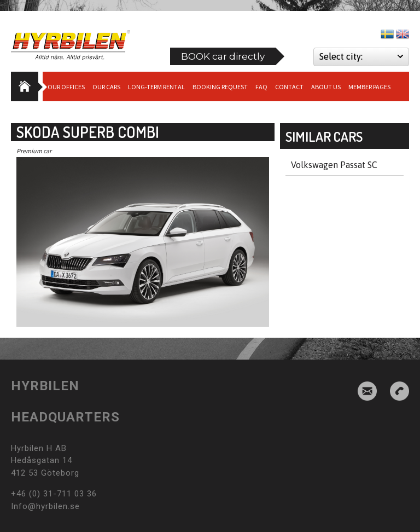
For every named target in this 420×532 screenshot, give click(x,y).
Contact (289, 87)
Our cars (106, 87)
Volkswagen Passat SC (334, 165)
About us (326, 87)
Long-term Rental (156, 87)
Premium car (34, 151)
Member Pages (369, 87)
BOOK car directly (223, 56)
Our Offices (66, 87)
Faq (261, 87)
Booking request (220, 87)
